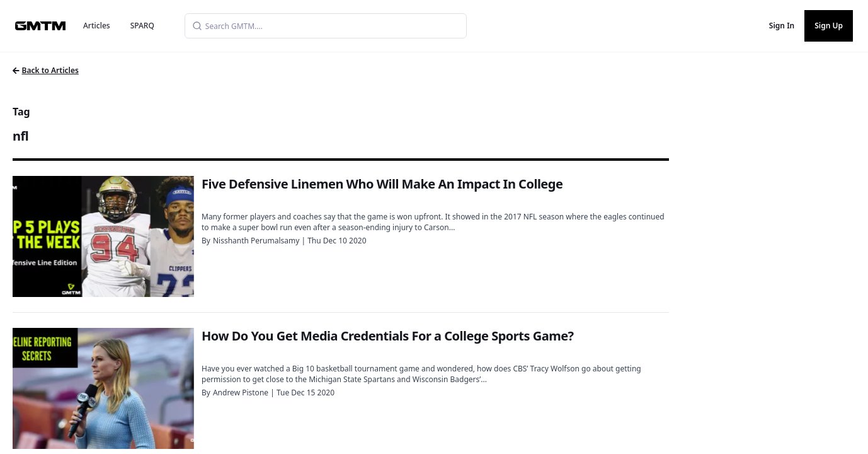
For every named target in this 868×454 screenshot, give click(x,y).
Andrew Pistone (241, 393)
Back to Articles (46, 70)
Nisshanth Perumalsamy (256, 241)
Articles (97, 26)
